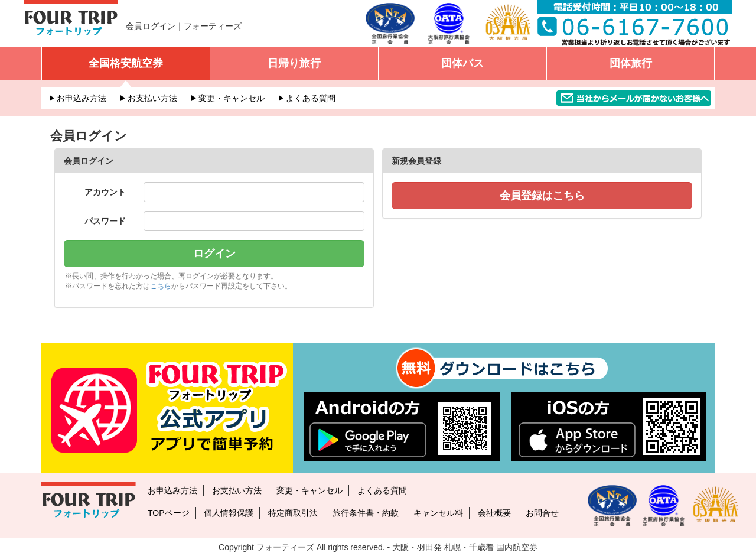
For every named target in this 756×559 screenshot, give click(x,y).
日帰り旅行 (294, 63)
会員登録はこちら (542, 196)
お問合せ (542, 513)
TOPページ (169, 513)
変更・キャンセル (232, 98)
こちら (161, 286)
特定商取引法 (293, 513)
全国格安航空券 (126, 63)
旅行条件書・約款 (366, 513)
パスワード (105, 221)
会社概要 (494, 513)
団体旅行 (631, 63)
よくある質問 (311, 98)
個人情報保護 (229, 513)
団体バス (462, 63)
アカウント (105, 192)
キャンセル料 (438, 513)
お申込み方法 (82, 98)
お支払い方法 (152, 98)
